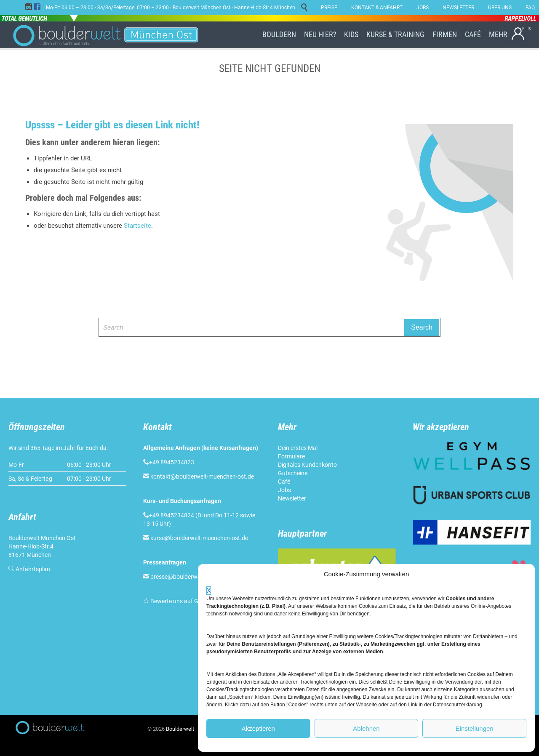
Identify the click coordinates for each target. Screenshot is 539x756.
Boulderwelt (180, 729)
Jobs (284, 490)
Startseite (137, 226)
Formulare (291, 456)
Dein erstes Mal (298, 448)
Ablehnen (366, 728)
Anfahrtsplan (33, 569)
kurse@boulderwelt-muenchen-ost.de (199, 538)
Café (284, 482)
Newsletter (292, 498)
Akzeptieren (258, 728)
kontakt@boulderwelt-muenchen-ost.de (202, 476)
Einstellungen (475, 728)
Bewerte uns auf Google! (182, 601)
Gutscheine (293, 473)
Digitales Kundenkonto (307, 465)
